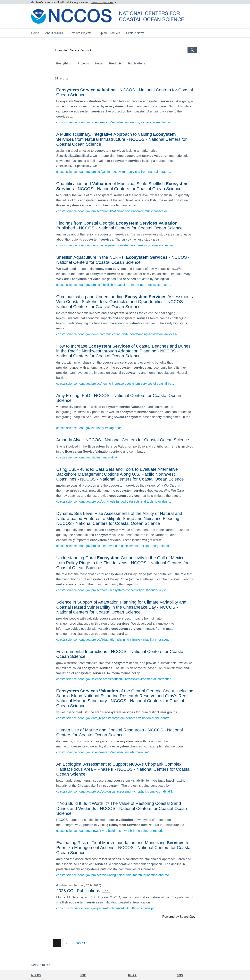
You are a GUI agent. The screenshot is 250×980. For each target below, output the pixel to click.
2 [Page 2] (66, 943)
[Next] (81, 943)
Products (115, 63)
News (99, 63)
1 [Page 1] (57, 943)
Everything (64, 63)
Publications (137, 63)
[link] (125, 105)
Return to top (41, 965)
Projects (83, 63)
